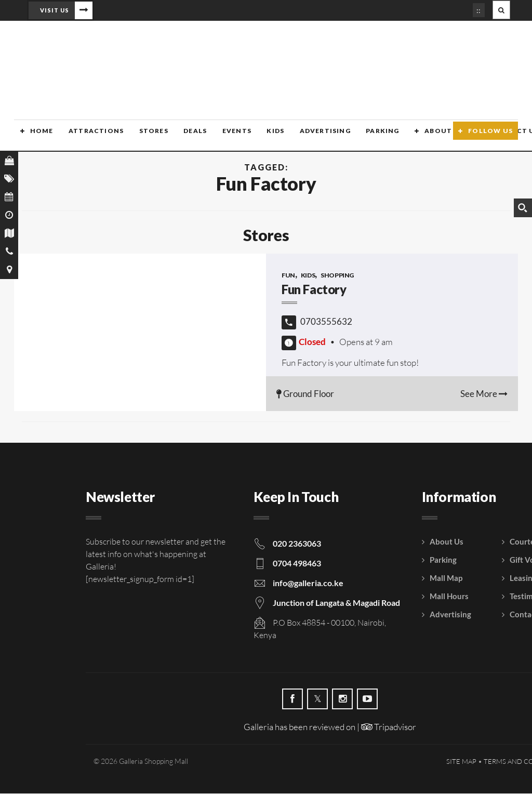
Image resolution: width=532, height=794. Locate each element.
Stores (146, 136)
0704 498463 (297, 564)
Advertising (314, 136)
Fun (288, 276)
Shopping (337, 276)
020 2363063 (297, 544)
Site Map (461, 762)
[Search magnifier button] (523, 208)
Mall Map (446, 578)
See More (484, 394)
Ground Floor (305, 394)
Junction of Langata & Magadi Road (336, 603)
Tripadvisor (389, 727)
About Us (432, 136)
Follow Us (490, 136)
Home (36, 136)
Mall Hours (449, 597)
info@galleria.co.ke (308, 583)
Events (228, 136)
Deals (187, 136)
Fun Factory (314, 290)
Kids (266, 136)
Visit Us (55, 10)
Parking (371, 136)
